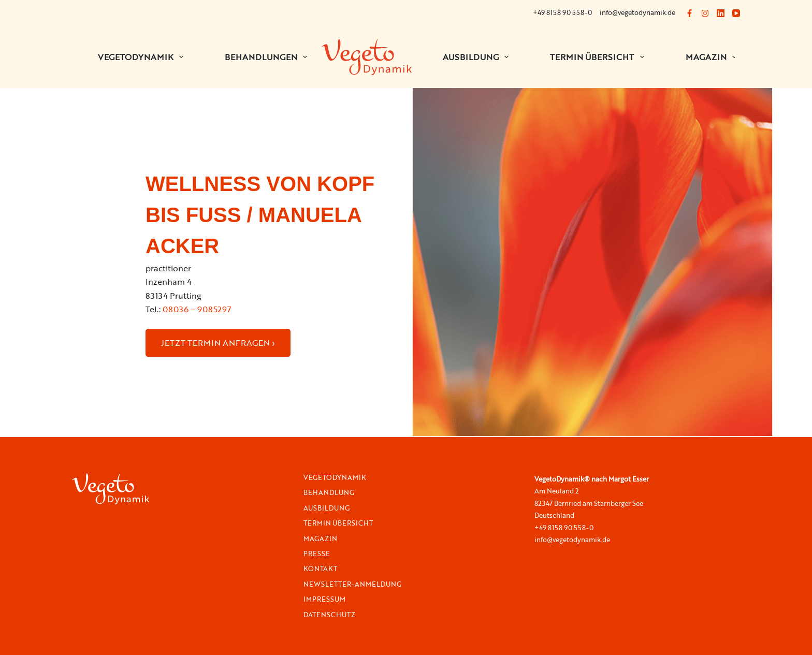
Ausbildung (478, 57)
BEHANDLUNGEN (268, 57)
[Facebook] (690, 13)
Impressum (324, 599)
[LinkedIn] (721, 13)
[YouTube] (736, 13)
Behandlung (329, 493)
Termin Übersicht (599, 57)
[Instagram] (705, 13)
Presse (317, 554)
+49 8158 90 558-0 (562, 12)
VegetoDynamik (335, 478)
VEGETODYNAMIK (143, 57)
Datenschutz (329, 615)
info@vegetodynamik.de (637, 12)
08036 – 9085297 (197, 309)
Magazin (713, 57)
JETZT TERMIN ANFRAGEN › (218, 343)
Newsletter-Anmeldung (352, 584)
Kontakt (320, 569)
